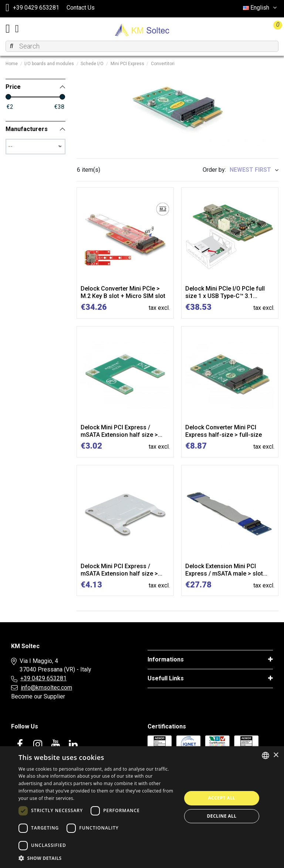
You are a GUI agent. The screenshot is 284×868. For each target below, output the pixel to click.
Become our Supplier (38, 696)
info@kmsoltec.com (46, 688)
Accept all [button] (222, 798)
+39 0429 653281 (43, 678)
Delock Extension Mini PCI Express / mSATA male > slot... (226, 570)
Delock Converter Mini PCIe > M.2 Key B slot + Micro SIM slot (123, 292)
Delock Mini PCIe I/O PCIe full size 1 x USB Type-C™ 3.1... (225, 292)
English (261, 8)
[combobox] (266, 755)
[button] (98, 858)
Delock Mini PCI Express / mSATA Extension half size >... (121, 431)
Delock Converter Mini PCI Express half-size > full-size (224, 431)
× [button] (276, 755)
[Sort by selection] (254, 170)
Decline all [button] (222, 816)
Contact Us (81, 8)
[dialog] (142, 807)
